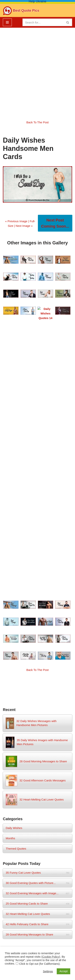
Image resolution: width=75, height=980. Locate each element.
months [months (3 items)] (55, 682)
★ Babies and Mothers (38, 784)
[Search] (43, 22)
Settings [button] (48, 971)
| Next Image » (23, 226)
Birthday (46, 925)
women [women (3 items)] (27, 691)
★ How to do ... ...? (37, 804)
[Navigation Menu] (7, 22)
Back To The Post (37, 122)
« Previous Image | (17, 221)
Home (8, 916)
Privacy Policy (39, 916)
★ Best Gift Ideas (37, 835)
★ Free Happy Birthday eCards (37, 722)
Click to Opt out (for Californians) (39, 964)
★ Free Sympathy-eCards (37, 753)
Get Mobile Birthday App (37, 882)
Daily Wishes (14, 551)
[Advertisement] (37, 71)
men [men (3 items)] (46, 682)
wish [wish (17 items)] (15, 690)
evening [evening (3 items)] (29, 682)
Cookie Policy (62, 916)
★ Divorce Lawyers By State (38, 794)
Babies (37, 934)
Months (10, 561)
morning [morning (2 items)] (65, 682)
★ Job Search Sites (38, 846)
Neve (18, 944)
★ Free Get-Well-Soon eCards (38, 732)
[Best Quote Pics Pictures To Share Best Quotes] (21, 11)
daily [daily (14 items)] (18, 681)
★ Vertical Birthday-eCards (38, 743)
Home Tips (63, 925)
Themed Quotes (16, 572)
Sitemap (30, 925)
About (21, 916)
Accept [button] (63, 971)
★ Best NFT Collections (37, 825)
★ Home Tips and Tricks (37, 774)
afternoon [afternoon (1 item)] (7, 683)
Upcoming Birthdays (37, 865)
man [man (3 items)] (39, 682)
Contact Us (12, 925)
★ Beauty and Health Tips (37, 763)
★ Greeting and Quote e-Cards (37, 815)
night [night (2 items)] (6, 691)
